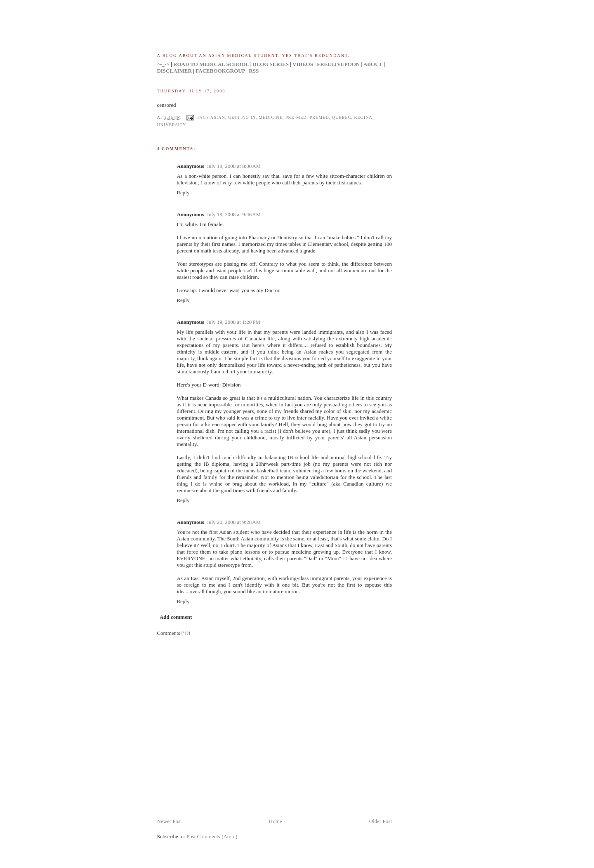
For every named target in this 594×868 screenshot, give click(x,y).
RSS (254, 71)
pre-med (296, 117)
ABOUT (373, 64)
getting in (242, 117)
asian (218, 117)
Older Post (381, 821)
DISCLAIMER (174, 71)
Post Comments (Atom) (212, 836)
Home (276, 821)
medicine (271, 117)
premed (319, 117)
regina (363, 117)
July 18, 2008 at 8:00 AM (234, 166)
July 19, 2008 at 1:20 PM (233, 322)
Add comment (176, 617)
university (171, 125)
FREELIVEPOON (338, 64)
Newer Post (169, 821)
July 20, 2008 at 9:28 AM (234, 522)
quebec (342, 117)
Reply (183, 192)
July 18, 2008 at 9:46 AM (234, 214)
